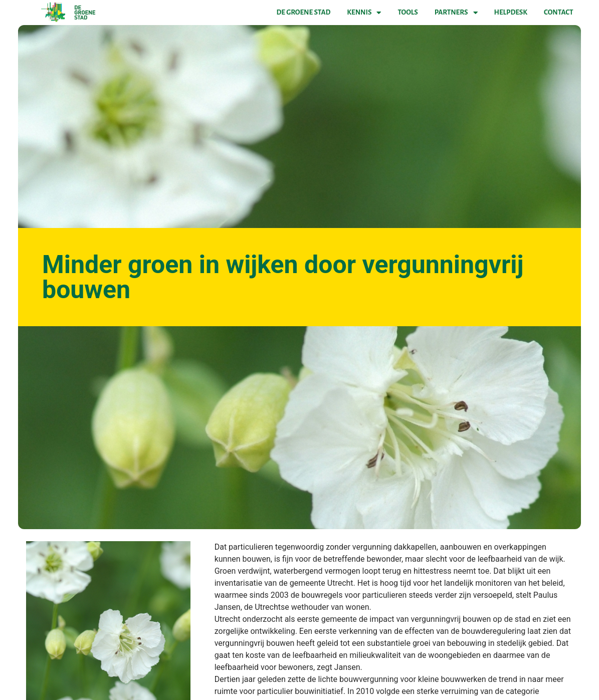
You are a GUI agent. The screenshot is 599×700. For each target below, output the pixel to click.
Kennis (364, 13)
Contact (558, 12)
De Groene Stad (304, 12)
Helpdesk (511, 12)
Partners (456, 13)
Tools (408, 12)
